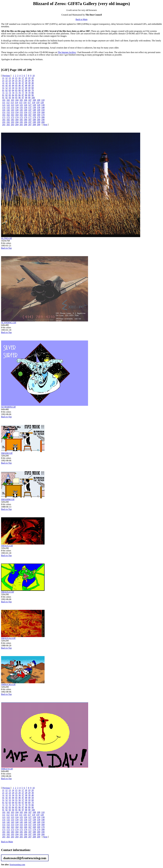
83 (10, 95)
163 (12, 115)
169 (39, 115)
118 (33, 102)
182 (8, 120)
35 (16, 83)
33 (10, 83)
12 (6, 78)
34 (13, 83)
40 (33, 83)
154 (17, 112)
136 (26, 107)
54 (13, 88)
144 (17, 110)
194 (17, 122)
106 (26, 100)
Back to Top (6, 248)
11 (3, 78)
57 (23, 88)
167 (30, 115)
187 (30, 120)
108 (34, 100)
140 (43, 107)
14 (13, 78)
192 (8, 122)
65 (16, 90)
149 (39, 110)
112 (8, 102)
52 (7, 88)
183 (12, 120)
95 (16, 98)
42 (7, 85)
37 (23, 83)
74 (13, 93)
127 (30, 105)
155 (21, 112)
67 (23, 90)
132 (8, 107)
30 (33, 80)
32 (7, 83)
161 (4, 115)
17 (23, 78)
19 (29, 78)
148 (34, 110)
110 (43, 100)
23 (10, 80)
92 (7, 98)
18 (26, 78)
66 (20, 90)
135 (21, 107)
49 (29, 85)
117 (29, 102)
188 (34, 120)
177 (30, 117)
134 (17, 107)
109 (39, 100)
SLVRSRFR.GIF (8, 407)
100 (33, 98)
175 (21, 117)
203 (12, 125)
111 (4, 102)
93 (10, 98)
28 (26, 80)
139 (39, 107)
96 (20, 98)
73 (10, 93)
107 (30, 100)
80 (33, 93)
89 (29, 95)
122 (8, 105)
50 (33, 85)
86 (20, 95)
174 (17, 117)
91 (3, 98)
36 (20, 83)
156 (26, 112)
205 (21, 125)
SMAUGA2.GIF (8, 638)
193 (12, 122)
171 (4, 117)
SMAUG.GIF (7, 546)
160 (43, 112)
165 (21, 115)
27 (23, 80)
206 (26, 125)
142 (8, 110)
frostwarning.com (17, 865)
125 (21, 105)
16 (19, 78)
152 (8, 112)
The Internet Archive (67, 52)
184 (17, 120)
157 (30, 112)
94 (13, 98)
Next (45, 125)
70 (33, 90)
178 (34, 117)
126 (26, 105)
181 (4, 120)
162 (8, 115)
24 (13, 80)
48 (26, 85)
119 (38, 102)
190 (43, 120)
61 (3, 90)
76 (20, 93)
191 (4, 122)
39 (29, 83)
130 (43, 105)
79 (29, 93)
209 (39, 125)
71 (3, 93)
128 (34, 105)
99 (29, 98)
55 (16, 88)
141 (4, 110)
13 (10, 78)
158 (34, 112)
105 (21, 100)
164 (17, 115)
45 (16, 85)
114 (17, 102)
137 (30, 107)
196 (26, 122)
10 (34, 76)
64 (13, 90)
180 (43, 117)
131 (4, 107)
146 (26, 110)
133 (12, 107)
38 (26, 83)
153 (12, 112)
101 (4, 100)
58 (26, 88)
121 (4, 105)
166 (26, 115)
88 (26, 95)
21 (3, 80)
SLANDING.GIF (9, 323)
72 (7, 93)
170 (43, 115)
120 (42, 102)
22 (7, 80)
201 (4, 125)
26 (20, 80)
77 (23, 93)
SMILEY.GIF (7, 769)
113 (12, 102)
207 (30, 125)
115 (21, 102)
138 (34, 107)
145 (21, 110)
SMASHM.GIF (8, 499)
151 (4, 112)
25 (16, 80)
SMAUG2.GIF (8, 592)
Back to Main (81, 19)
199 (39, 122)
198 (34, 122)
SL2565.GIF (7, 238)
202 (8, 125)
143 (12, 110)
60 (33, 88)
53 (10, 88)
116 (25, 102)
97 (23, 98)
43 (10, 85)
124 (17, 105)
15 (16, 78)
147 (30, 110)
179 (39, 117)
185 (21, 120)
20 (32, 78)
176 (26, 117)
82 (7, 95)
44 (13, 85)
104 (17, 100)
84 (13, 95)
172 (8, 117)
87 (23, 95)
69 (29, 90)
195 (21, 122)
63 (10, 90)
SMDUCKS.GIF (8, 684)
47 (23, 85)
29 (29, 80)
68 (26, 90)
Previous (6, 76)
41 (3, 85)
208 (34, 125)
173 (12, 117)
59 (29, 88)
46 (20, 85)
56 (20, 88)
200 (43, 122)
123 (12, 105)
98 (26, 98)
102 (8, 100)
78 (26, 93)
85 (16, 95)
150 (43, 110)
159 (39, 112)
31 (3, 83)
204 (17, 125)
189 (39, 120)
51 (3, 88)
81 (3, 95)
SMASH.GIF (7, 453)
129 (39, 105)
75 (16, 93)
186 (26, 120)
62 (7, 90)
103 (12, 100)
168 (34, 115)
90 (33, 95)
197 (30, 122)
